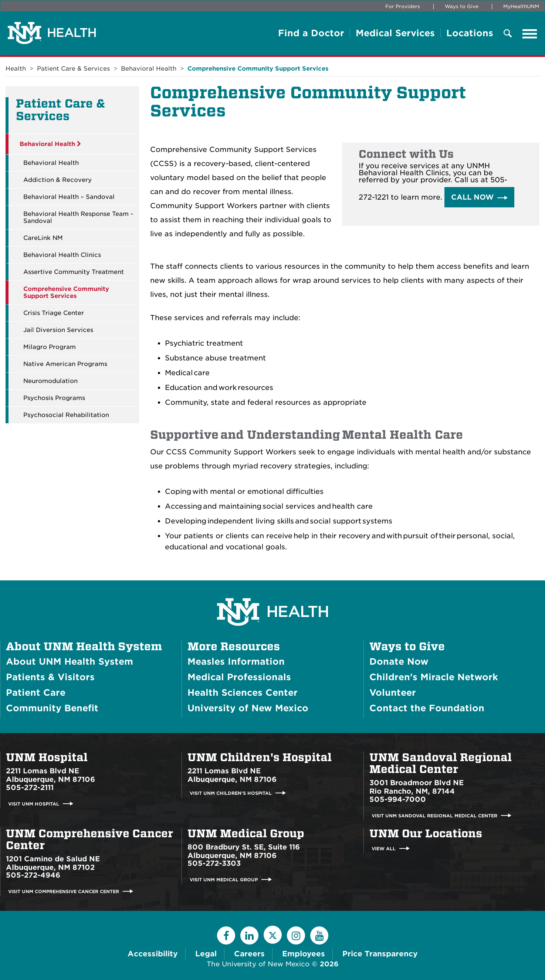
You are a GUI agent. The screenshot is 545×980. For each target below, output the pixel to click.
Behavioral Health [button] (50, 144)
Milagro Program (50, 347)
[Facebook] (226, 935)
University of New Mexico (248, 708)
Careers (249, 954)
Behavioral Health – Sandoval (69, 197)
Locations (470, 33)
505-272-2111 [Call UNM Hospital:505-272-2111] (30, 788)
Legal (206, 954)
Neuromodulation (50, 381)
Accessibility (153, 954)
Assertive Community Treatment (74, 272)
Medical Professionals (239, 677)
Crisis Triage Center (54, 313)
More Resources (234, 647)
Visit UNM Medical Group (224, 880)
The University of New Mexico (258, 964)
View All (384, 849)
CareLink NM (43, 238)
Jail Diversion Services (58, 330)
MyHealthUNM (521, 6)
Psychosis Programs (54, 398)
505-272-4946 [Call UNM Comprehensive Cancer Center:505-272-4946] (33, 875)
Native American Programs (65, 364)
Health (16, 69)
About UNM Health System (84, 647)
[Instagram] (296, 935)
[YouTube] (319, 935)
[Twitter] (273, 935)
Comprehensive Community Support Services (258, 69)
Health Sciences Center (243, 693)
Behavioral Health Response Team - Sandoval (78, 217)
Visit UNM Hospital (34, 804)
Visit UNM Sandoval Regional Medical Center (434, 816)
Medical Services (395, 33)
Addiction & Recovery (57, 180)
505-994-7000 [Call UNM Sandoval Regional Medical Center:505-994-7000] (398, 799)
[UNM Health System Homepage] (272, 591)
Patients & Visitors (50, 677)
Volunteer (393, 693)
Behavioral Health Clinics (62, 255)
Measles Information (236, 662)
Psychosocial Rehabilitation (66, 415)
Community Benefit (52, 708)
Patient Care (36, 693)
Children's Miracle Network (434, 677)
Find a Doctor (311, 33)
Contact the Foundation (427, 708)
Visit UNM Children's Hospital (231, 793)
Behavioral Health (149, 69)
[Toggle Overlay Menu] (508, 34)
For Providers (403, 6)
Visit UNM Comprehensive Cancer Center (64, 891)
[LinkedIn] (249, 935)
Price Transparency (380, 954)
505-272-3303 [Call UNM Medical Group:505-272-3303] (214, 863)
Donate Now (399, 662)
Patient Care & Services (73, 69)
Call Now (472, 197)
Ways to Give (462, 6)
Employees (304, 954)
